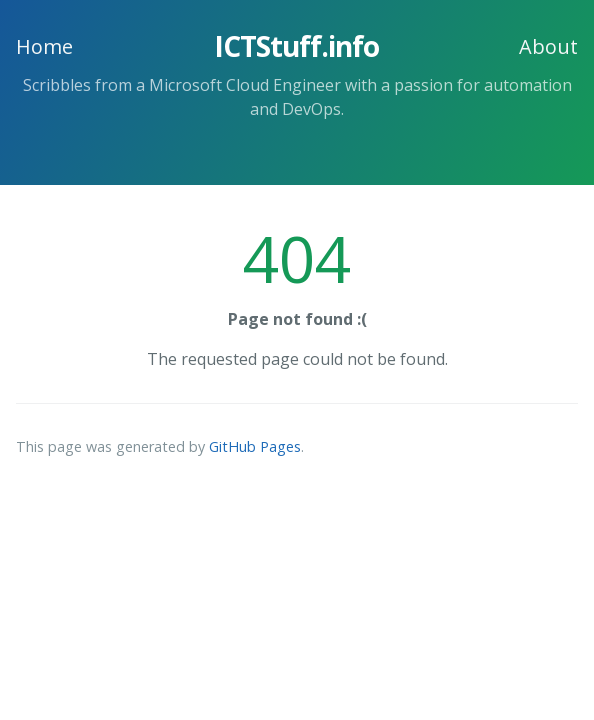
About (548, 46)
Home (44, 46)
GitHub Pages (255, 446)
